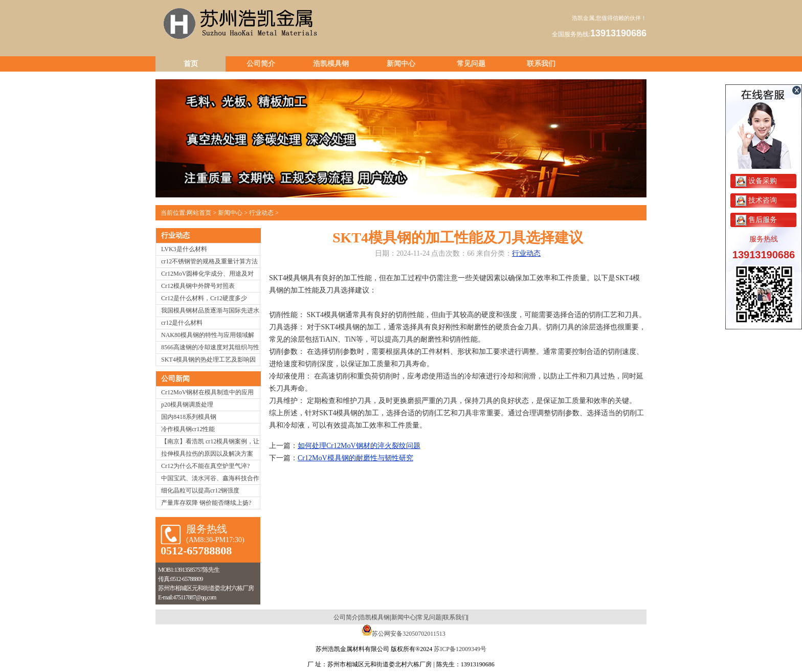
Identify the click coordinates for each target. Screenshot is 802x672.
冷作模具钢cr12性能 (188, 429)
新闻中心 (401, 64)
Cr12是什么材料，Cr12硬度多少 (204, 298)
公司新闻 (175, 379)
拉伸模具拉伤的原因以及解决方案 (207, 454)
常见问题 (471, 64)
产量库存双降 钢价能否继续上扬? (206, 503)
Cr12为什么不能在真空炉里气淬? (205, 466)
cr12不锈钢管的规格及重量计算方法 (209, 261)
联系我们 (541, 64)
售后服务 (756, 220)
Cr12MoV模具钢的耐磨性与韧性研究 (355, 458)
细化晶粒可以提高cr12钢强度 (200, 490)
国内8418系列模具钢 (189, 417)
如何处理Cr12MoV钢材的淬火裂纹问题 (359, 446)
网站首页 (199, 213)
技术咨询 (756, 200)
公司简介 (261, 64)
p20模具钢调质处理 (187, 405)
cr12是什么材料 (182, 323)
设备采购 (756, 181)
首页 (191, 64)
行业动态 (261, 213)
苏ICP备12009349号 (460, 649)
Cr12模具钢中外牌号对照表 (198, 286)
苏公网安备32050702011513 (409, 634)
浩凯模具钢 (331, 64)
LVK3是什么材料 (184, 249)
